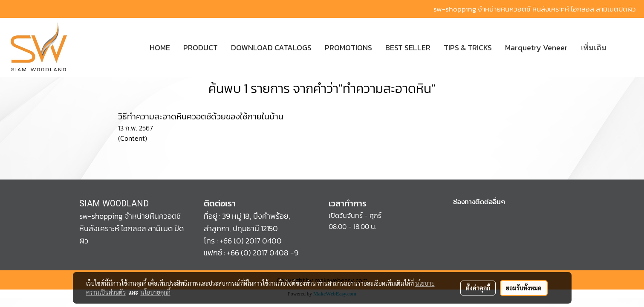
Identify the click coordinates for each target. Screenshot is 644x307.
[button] (626, 47)
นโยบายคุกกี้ (156, 292)
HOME (160, 48)
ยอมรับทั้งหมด (524, 288)
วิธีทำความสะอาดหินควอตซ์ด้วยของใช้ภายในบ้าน (201, 116)
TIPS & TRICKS (468, 48)
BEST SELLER (408, 48)
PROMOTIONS (348, 48)
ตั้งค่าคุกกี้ (478, 288)
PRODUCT (201, 48)
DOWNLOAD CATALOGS (271, 48)
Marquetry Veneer (536, 48)
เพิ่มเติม (594, 48)
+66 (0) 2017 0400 (251, 241)
